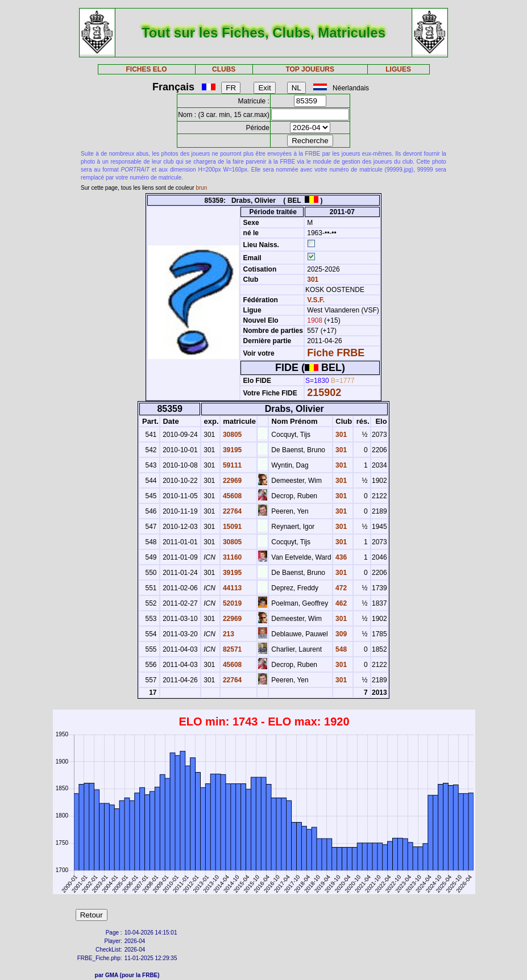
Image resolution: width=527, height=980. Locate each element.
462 (340, 603)
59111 (232, 465)
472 (340, 588)
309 (340, 634)
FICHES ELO (147, 69)
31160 (232, 557)
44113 (232, 588)
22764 (232, 511)
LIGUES (398, 69)
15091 (232, 527)
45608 (232, 496)
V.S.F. (316, 300)
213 (228, 634)
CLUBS (224, 69)
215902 (324, 393)
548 (340, 649)
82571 (232, 649)
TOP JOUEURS (310, 69)
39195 (232, 450)
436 (340, 557)
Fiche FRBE (336, 353)
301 (312, 280)
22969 (232, 481)
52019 (232, 603)
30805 (232, 435)
